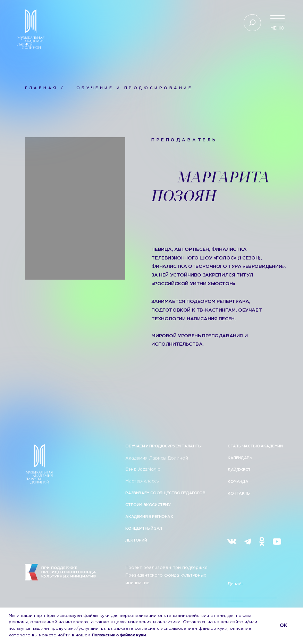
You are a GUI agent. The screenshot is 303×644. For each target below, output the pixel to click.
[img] (232, 542)
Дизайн (236, 584)
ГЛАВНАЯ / (45, 88)
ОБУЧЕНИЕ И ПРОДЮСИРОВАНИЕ (134, 88)
